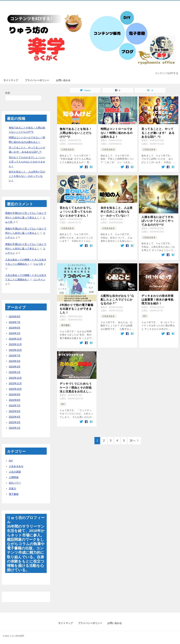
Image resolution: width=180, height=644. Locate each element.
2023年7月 (15, 356)
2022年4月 (15, 417)
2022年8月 (15, 400)
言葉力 (12, 489)
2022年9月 (15, 394)
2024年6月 (15, 328)
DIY (145, 316)
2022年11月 (15, 383)
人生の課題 (15, 472)
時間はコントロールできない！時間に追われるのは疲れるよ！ (117, 133)
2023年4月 (15, 361)
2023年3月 (15, 367)
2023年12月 (15, 339)
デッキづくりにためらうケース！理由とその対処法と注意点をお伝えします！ (76, 388)
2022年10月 (15, 389)
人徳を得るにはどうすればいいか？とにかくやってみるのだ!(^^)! (157, 221)
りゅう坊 (38, 264)
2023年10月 (15, 350)
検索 (8, 93)
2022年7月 (15, 406)
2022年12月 (15, 378)
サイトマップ (11, 80)
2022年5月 (15, 411)
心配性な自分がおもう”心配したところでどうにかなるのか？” (117, 300)
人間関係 (14, 477)
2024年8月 (15, 316)
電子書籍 (65, 325)
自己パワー (15, 483)
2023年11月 (15, 344)
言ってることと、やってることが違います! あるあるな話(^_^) (158, 133)
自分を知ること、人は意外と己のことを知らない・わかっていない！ (117, 212)
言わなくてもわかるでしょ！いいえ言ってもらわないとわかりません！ (76, 212)
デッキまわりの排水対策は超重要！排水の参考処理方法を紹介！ (157, 300)
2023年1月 (15, 372)
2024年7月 (15, 322)
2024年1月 (15, 333)
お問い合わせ (63, 80)
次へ (133, 441)
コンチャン (39, 279)
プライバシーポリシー (37, 80)
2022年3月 (15, 422)
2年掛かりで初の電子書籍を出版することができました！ (77, 309)
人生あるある (67, 149)
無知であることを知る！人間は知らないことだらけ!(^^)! (76, 133)
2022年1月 (15, 428)
